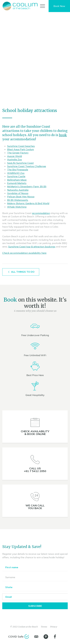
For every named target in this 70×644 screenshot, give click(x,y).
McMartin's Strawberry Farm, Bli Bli (27, 186)
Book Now (59, 6)
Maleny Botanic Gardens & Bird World (28, 203)
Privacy (54, 627)
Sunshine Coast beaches (21, 146)
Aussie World (15, 156)
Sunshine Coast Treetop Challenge (27, 166)
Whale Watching (17, 207)
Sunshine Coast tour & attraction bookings (32, 247)
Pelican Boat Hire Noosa (21, 197)
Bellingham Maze (17, 180)
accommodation (41, 213)
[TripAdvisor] (36, 637)
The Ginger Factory (18, 153)
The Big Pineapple (18, 170)
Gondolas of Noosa (18, 193)
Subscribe (35, 606)
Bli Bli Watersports (18, 200)
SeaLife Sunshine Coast (20, 163)
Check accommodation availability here (24, 253)
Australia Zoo (15, 159)
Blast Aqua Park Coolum (20, 149)
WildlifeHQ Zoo (16, 173)
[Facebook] (55, 637)
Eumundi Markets (17, 183)
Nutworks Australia (18, 190)
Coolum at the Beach (28, 627)
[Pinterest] (46, 637)
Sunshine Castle (16, 176)
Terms (44, 627)
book (63, 135)
